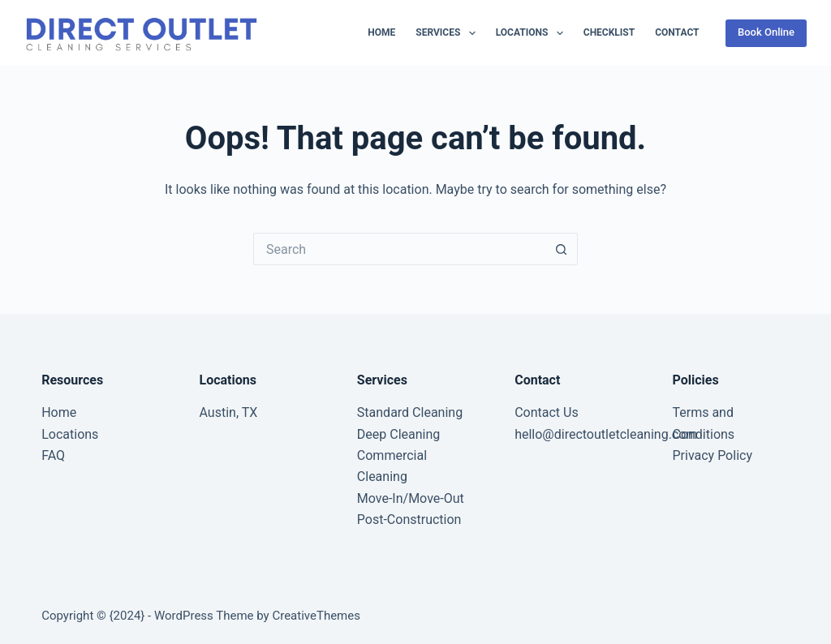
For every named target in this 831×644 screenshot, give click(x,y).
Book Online (766, 32)
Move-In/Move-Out (411, 498)
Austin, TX (229, 412)
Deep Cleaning (398, 434)
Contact (677, 32)
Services (448, 33)
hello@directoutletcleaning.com (606, 434)
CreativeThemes (316, 616)
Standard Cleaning (410, 412)
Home (381, 32)
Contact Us (547, 412)
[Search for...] (399, 249)
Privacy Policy (712, 455)
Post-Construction (409, 519)
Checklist (609, 32)
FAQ (53, 455)
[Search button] (562, 249)
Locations (533, 33)
